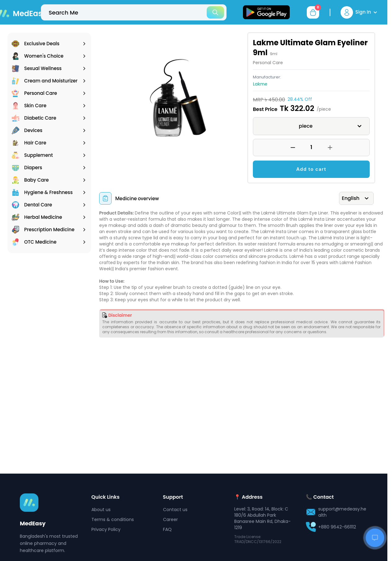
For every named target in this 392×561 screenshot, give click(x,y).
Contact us (175, 510)
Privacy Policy (106, 529)
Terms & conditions (113, 519)
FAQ (167, 529)
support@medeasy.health (342, 512)
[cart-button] (313, 12)
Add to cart (311, 169)
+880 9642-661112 (337, 527)
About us (101, 510)
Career (170, 519)
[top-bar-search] (134, 12)
